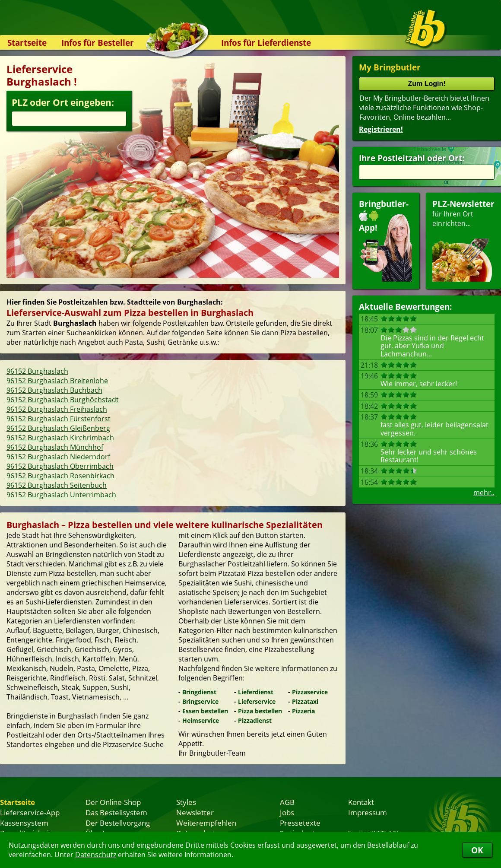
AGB (287, 802)
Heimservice (201, 720)
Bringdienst (199, 692)
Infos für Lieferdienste (266, 43)
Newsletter (195, 812)
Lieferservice (257, 701)
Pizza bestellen (260, 711)
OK (477, 850)
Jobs (287, 812)
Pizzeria (303, 711)
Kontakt (361, 802)
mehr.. (484, 493)
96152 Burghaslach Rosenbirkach (60, 476)
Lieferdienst (256, 692)
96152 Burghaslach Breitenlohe (57, 381)
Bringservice (200, 701)
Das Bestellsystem (116, 812)
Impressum (368, 812)
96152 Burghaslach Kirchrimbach (60, 438)
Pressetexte (300, 823)
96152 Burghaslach (37, 371)
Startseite (27, 43)
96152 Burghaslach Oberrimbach (60, 466)
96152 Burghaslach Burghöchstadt (63, 400)
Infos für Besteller (98, 43)
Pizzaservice (310, 692)
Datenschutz (96, 855)
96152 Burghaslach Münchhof (55, 447)
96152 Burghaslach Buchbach (54, 390)
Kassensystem (24, 823)
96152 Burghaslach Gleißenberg (58, 428)
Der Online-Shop (113, 802)
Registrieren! (381, 129)
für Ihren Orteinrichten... (463, 240)
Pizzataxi (305, 701)
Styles (186, 802)
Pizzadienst (255, 720)
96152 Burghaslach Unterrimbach (61, 495)
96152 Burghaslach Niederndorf (58, 457)
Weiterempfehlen (206, 823)
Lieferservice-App (30, 812)
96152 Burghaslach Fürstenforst (59, 419)
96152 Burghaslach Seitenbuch (57, 485)
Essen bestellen (205, 711)
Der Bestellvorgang (118, 823)
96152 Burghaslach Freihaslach (57, 409)
